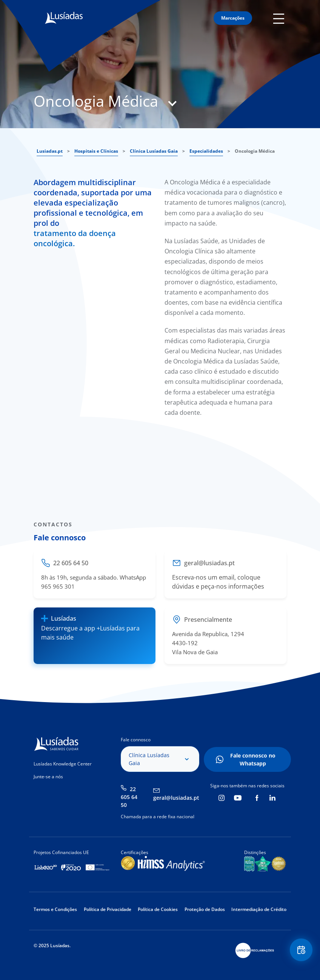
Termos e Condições (55, 909)
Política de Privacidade (108, 909)
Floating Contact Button (301, 950)
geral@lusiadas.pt (176, 798)
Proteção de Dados (205, 909)
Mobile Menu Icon (280, 18)
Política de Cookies (158, 909)
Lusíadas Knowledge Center (63, 764)
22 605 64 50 (129, 797)
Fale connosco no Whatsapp (253, 759)
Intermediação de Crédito (259, 909)
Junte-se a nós (48, 777)
